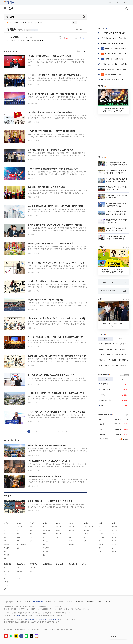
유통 (44, 544)
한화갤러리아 (105, 384)
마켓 (5, 523)
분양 (31, 537)
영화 (5, 575)
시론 (113, 534)
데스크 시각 (115, 541)
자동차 (45, 534)
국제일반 (71, 530)
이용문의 (69, 602)
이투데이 (18, 616)
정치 (85, 523)
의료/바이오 (46, 548)
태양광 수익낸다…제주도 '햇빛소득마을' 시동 (46, 300)
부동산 (32, 523)
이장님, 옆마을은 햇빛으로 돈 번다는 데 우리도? (47, 445)
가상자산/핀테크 (21, 544)
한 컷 (18, 578)
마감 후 (114, 544)
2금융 (19, 537)
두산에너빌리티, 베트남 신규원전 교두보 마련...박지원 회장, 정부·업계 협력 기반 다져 (61, 94)
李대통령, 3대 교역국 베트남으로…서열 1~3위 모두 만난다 (51, 375)
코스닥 (121, 379)
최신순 (85, 51)
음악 (5, 578)
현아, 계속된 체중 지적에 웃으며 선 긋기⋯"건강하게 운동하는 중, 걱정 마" (117, 165)
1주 (17, 22)
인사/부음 (102, 544)
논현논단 (115, 527)
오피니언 (115, 523)
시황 (5, 530)
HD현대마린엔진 (106, 400)
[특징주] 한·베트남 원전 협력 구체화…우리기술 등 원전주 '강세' (53, 169)
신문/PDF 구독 (117, 2)
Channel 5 (60, 564)
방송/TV (6, 571)
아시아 (71, 541)
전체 (10, 22)
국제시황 (6, 555)
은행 (18, 530)
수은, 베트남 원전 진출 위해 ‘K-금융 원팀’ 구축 (46, 187)
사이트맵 (108, 602)
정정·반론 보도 (79, 602)
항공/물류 (46, 541)
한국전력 (12, 29)
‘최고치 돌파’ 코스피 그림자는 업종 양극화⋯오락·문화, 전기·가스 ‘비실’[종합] (58, 318)
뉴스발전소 (20, 564)
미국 (70, 534)
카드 (18, 541)
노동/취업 (102, 537)
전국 (100, 541)
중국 (70, 537)
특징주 (105, 339)
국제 (70, 523)
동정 (100, 548)
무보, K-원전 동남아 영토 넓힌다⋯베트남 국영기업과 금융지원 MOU (55, 206)
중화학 (45, 537)
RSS (125, 2)
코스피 (105, 379)
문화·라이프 (8, 564)
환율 (5, 551)
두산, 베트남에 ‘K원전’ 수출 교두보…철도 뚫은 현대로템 (50, 112)
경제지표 (58, 530)
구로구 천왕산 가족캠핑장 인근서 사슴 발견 (116, 48)
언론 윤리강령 (30, 619)
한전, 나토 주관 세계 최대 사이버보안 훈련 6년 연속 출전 (50, 150)
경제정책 (58, 527)
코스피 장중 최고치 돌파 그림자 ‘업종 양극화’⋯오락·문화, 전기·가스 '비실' (57, 356)
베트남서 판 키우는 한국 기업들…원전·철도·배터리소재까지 (51, 131)
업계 (31, 530)
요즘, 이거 (20, 571)
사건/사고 (102, 534)
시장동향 (32, 527)
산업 (44, 523)
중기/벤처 (46, 551)
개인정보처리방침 (38, 602)
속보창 (110, 2)
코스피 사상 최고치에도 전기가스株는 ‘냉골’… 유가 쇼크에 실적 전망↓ (56, 281)
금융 (18, 523)
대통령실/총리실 (88, 527)
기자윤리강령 (39, 619)
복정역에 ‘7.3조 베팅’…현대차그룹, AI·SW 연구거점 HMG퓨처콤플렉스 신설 (117, 214)
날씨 (83, 564)
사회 (100, 523)
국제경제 (71, 527)
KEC (103, 406)
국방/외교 (87, 534)
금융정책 (19, 527)
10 (63, 431)
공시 (5, 527)
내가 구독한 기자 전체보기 (113, 291)
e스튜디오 (33, 568)
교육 (100, 530)
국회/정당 (87, 530)
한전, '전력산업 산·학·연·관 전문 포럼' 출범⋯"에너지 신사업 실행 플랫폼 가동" (59, 412)
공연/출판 (7, 582)
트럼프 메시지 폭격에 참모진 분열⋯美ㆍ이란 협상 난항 (117, 80)
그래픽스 (19, 575)
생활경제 (58, 534)
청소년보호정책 (51, 602)
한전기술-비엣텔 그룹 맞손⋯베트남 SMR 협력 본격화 (49, 56)
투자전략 (121, 339)
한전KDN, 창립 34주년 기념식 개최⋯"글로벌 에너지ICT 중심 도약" (55, 337)
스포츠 (6, 585)
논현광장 (115, 530)
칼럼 (113, 548)
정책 (31, 534)
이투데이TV (34, 564)
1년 (31, 22)
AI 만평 (114, 537)
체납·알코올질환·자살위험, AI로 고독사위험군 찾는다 (49, 461)
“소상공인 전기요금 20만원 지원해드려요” (45, 476)
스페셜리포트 (47, 564)
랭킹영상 (32, 571)
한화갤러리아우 (106, 389)
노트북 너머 (115, 551)
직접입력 (39, 23)
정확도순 (78, 51)
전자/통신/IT (47, 530)
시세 (5, 534)
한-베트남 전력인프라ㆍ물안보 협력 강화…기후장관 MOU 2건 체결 (55, 225)
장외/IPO (7, 537)
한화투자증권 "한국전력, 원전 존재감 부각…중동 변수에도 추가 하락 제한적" (58, 393)
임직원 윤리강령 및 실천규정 (51, 619)
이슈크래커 (20, 568)
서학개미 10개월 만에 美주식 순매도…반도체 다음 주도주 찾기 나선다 (56, 263)
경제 (57, 523)
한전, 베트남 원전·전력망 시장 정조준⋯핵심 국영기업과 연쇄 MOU (54, 75)
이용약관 (27, 602)
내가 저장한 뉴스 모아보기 (113, 282)
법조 (100, 527)
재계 (44, 527)
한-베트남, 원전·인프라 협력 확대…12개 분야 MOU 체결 (50, 243)
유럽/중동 (72, 544)
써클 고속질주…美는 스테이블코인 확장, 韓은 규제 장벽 (50, 501)
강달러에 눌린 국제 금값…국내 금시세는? (113, 43)
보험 (18, 534)
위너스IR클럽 (73, 564)
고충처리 (61, 602)
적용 (75, 23)
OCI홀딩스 (104, 395)
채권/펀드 (7, 548)
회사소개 (19, 602)
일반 (5, 559)
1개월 (24, 22)
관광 (5, 568)
